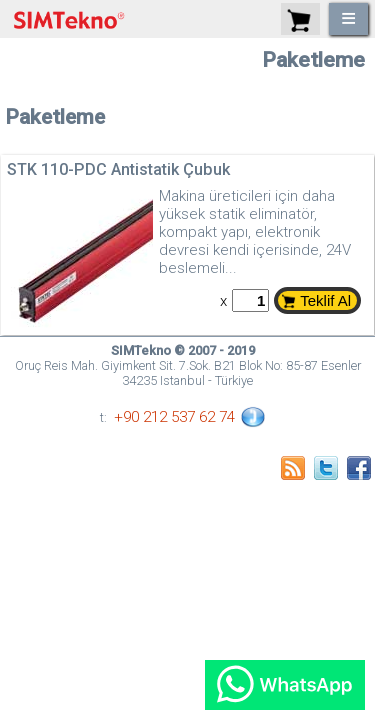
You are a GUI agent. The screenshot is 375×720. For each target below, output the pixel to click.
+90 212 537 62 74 (174, 417)
